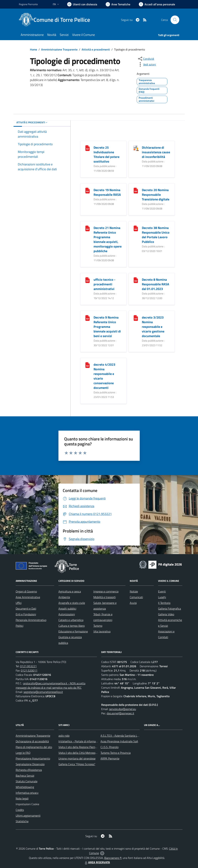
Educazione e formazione (73, 631)
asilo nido (64, 736)
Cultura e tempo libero (72, 626)
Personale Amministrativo (31, 620)
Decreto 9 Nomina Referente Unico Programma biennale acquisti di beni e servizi (107, 327)
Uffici (19, 603)
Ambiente (64, 597)
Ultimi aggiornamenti (28, 816)
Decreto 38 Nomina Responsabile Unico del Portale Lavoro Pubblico (156, 235)
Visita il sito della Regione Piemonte (80, 747)
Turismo (98, 626)
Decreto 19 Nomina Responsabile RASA (107, 192)
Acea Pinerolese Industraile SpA (119, 741)
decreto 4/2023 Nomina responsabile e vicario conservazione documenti (104, 376)
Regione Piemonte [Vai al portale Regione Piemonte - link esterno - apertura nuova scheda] (28, 4)
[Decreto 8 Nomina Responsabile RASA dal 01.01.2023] (136, 280)
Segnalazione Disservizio (30, 764)
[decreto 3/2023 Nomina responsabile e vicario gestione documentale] (136, 318)
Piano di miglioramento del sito (34, 747)
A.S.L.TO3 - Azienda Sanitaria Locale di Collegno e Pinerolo (135, 736)
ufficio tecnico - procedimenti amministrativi (104, 284)
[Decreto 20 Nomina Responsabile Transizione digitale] (136, 190)
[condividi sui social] (146, 59)
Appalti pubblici (67, 609)
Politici (20, 626)
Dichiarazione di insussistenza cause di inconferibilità (156, 152)
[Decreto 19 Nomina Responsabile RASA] (88, 190)
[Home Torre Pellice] (57, 20)
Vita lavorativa (102, 631)
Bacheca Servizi (25, 776)
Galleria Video (166, 614)
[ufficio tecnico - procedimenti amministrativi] (88, 280)
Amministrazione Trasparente (59, 49)
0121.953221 (28, 666)
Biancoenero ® (113, 858)
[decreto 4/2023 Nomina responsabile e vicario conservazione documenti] (88, 365)
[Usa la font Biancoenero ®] (82, 4)
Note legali (22, 798)
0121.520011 (29, 670)
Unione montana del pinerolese (77, 758)
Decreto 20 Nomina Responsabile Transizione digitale (156, 195)
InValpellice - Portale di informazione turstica (85, 741)
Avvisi (133, 603)
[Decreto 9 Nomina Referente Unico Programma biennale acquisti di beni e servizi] (88, 318)
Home (34, 49)
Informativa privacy (27, 793)
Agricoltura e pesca (70, 591)
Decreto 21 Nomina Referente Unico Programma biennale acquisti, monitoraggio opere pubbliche (108, 239)
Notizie (134, 591)
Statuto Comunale (27, 781)
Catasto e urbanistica (71, 620)
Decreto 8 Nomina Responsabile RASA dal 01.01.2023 (155, 284)
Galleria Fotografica (169, 609)
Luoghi (162, 597)
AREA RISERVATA (97, 862)
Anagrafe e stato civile (72, 603)
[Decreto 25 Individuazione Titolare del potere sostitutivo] (88, 148)
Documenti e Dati (26, 609)
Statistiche (22, 821)
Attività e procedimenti (96, 49)
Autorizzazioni (67, 614)
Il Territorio (164, 603)
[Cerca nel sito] (175, 20)
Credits (20, 810)
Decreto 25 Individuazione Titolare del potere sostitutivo (106, 154)
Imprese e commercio (106, 591)
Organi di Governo (26, 591)
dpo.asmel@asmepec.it (120, 713)
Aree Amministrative (28, 597)
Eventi (162, 591)
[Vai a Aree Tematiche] (118, 4)
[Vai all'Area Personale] (157, 4)
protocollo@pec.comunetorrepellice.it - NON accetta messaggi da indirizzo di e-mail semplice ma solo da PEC (51, 685)
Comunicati (136, 597)
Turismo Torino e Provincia (116, 753)
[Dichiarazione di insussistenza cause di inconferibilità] (136, 148)
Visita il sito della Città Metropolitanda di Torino (86, 753)
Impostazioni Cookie (27, 804)
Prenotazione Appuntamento (33, 758)
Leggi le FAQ (23, 753)
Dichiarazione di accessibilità (32, 741)
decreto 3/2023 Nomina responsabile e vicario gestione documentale (153, 327)
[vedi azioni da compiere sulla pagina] (147, 64)
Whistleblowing (25, 787)
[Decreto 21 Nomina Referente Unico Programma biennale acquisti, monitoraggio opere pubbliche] (88, 228)
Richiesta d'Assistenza (29, 770)
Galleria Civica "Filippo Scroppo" (77, 764)
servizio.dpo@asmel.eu (123, 709)
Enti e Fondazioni (26, 614)
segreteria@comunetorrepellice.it (43, 692)
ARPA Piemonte (110, 758)
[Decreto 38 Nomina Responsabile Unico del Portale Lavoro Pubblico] (136, 228)
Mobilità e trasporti (105, 597)
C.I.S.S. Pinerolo (110, 747)
